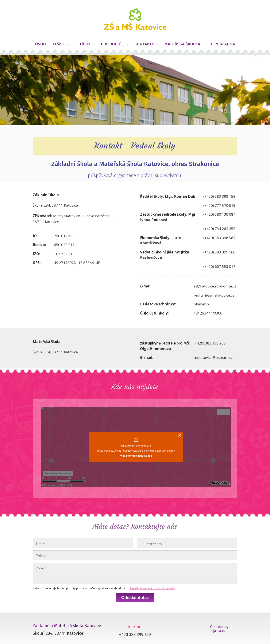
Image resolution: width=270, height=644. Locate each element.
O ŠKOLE (61, 44)
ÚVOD (40, 44)
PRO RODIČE (112, 44)
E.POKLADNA (223, 44)
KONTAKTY (144, 44)
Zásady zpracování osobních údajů (152, 588)
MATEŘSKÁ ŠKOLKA (182, 44)
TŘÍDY (85, 44)
